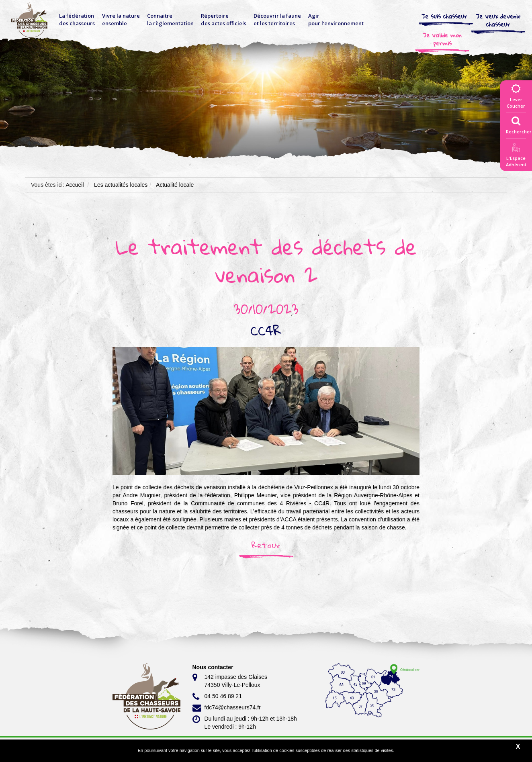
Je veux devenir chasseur (498, 20)
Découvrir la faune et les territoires (277, 19)
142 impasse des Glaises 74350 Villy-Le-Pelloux (230, 680)
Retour (266, 545)
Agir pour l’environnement (336, 19)
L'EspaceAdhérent (516, 156)
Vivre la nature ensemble (121, 19)
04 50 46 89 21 (217, 697)
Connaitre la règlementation (170, 19)
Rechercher (519, 123)
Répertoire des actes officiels (224, 19)
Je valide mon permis (442, 39)
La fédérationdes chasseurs (77, 19)
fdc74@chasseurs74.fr (227, 708)
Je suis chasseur (444, 16)
